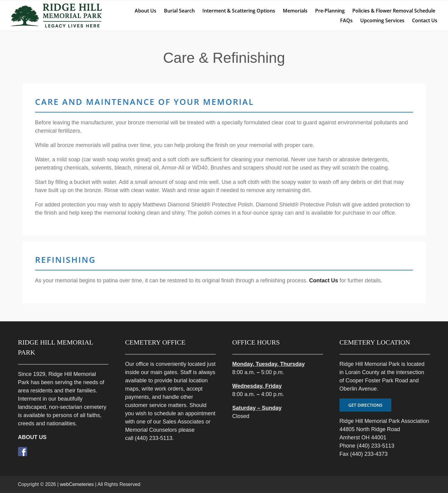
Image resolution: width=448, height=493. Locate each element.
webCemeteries (77, 484)
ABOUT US (32, 437)
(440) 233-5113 (153, 438)
